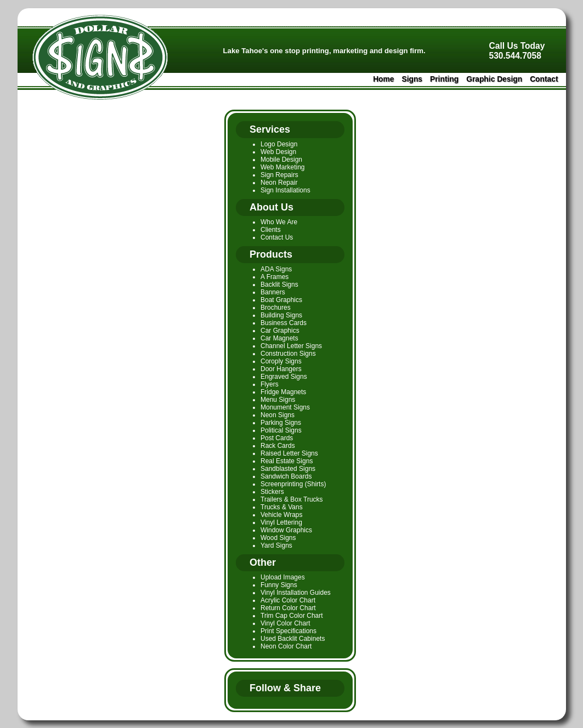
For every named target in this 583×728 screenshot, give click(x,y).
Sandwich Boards (286, 476)
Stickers (272, 492)
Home (383, 79)
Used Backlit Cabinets (293, 639)
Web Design (278, 152)
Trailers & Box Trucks (292, 499)
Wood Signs (278, 538)
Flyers (270, 384)
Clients (271, 230)
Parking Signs (281, 423)
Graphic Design (494, 79)
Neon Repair (279, 183)
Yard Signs (276, 545)
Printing (444, 79)
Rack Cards (278, 446)
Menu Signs (278, 400)
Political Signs (281, 430)
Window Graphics (286, 530)
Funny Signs (279, 585)
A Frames (274, 277)
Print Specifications (288, 631)
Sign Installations (285, 190)
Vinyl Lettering (281, 522)
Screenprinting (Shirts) (293, 484)
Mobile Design (281, 160)
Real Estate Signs (287, 461)
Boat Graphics (281, 300)
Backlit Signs (279, 285)
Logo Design (279, 144)
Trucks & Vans (282, 507)
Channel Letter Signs (291, 346)
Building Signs (281, 315)
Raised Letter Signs (289, 453)
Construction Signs (288, 354)
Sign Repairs (279, 175)
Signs (412, 79)
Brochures (276, 308)
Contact (544, 79)
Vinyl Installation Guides (296, 593)
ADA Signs (276, 269)
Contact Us (277, 237)
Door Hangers (281, 369)
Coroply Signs (281, 361)
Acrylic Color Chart (288, 600)
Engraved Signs (284, 377)
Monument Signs (285, 407)
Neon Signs (278, 415)
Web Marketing (282, 167)
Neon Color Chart (286, 646)
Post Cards (277, 438)
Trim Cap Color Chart (292, 616)
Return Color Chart (288, 608)
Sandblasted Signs (288, 469)
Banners (273, 292)
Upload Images (283, 577)
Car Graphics (280, 331)
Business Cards (284, 323)
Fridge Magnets (283, 392)
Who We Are (279, 222)
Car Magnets (279, 338)
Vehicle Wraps (281, 515)
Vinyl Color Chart (285, 623)
